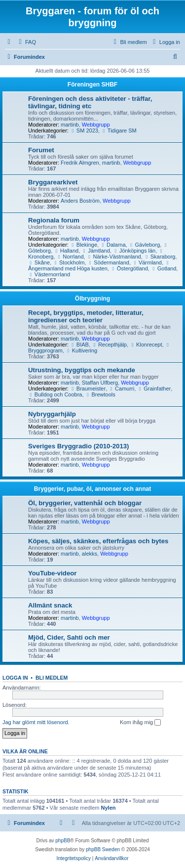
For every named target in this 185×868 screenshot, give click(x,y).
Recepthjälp (109, 345)
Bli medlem (52, 678)
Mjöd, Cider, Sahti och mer (69, 637)
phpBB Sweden (103, 849)
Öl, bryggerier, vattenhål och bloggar (85, 503)
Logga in (15, 678)
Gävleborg (145, 245)
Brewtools (100, 394)
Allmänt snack (50, 605)
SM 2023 (84, 130)
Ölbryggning (92, 299)
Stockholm (69, 262)
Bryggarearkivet (53, 182)
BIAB (79, 345)
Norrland (70, 257)
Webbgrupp (96, 125)
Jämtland (95, 251)
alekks (90, 554)
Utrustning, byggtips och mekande (82, 370)
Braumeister (88, 389)
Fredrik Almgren (80, 163)
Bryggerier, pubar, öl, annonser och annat (92, 489)
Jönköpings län (134, 251)
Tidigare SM (119, 130)
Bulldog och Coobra (55, 394)
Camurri (121, 389)
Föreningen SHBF (92, 85)
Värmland (147, 262)
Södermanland (109, 262)
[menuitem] (26, 42)
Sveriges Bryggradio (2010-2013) (79, 446)
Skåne (39, 262)
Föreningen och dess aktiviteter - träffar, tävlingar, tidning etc (90, 102)
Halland (66, 251)
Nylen (109, 808)
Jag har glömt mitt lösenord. (36, 722)
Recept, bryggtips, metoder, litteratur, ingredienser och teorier (86, 316)
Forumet (41, 150)
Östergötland (129, 268)
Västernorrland (49, 274)
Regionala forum (54, 220)
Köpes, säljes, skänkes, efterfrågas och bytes (98, 541)
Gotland (164, 268)
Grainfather (154, 389)
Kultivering (81, 350)
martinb (70, 125)
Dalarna (113, 245)
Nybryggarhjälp (52, 414)
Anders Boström (80, 201)
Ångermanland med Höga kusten (100, 266)
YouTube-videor (52, 573)
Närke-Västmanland (114, 257)
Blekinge (84, 245)
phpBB (63, 841)
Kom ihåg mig (140, 723)
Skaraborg (160, 257)
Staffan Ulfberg (100, 383)
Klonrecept (146, 345)
